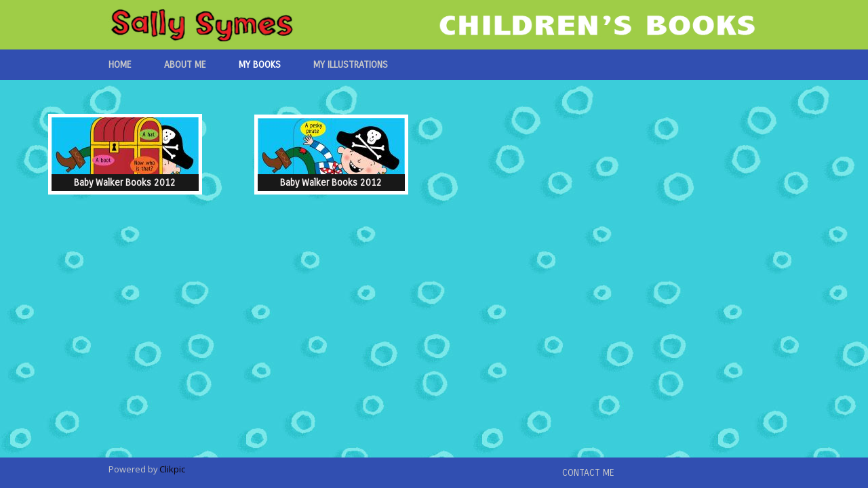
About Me (185, 65)
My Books (260, 65)
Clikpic (172, 469)
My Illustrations (351, 65)
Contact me (588, 473)
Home (120, 65)
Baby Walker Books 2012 (125, 183)
